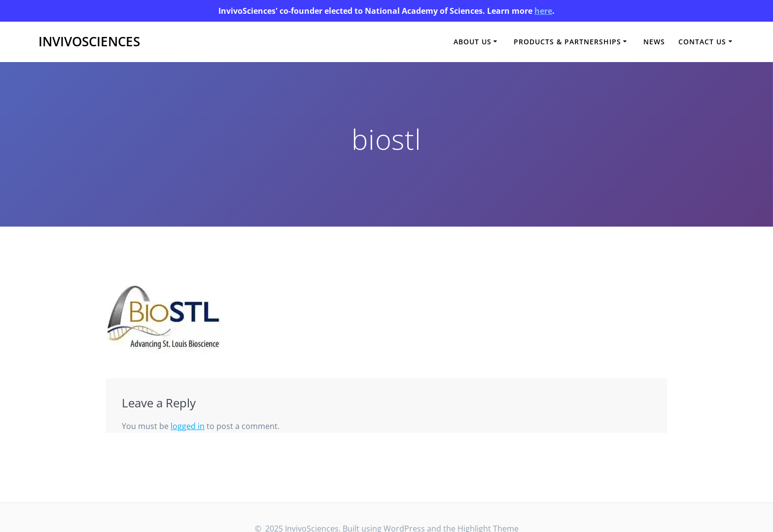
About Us (473, 42)
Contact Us (702, 42)
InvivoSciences (89, 42)
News (654, 42)
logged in (188, 426)
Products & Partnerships (567, 42)
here (543, 11)
